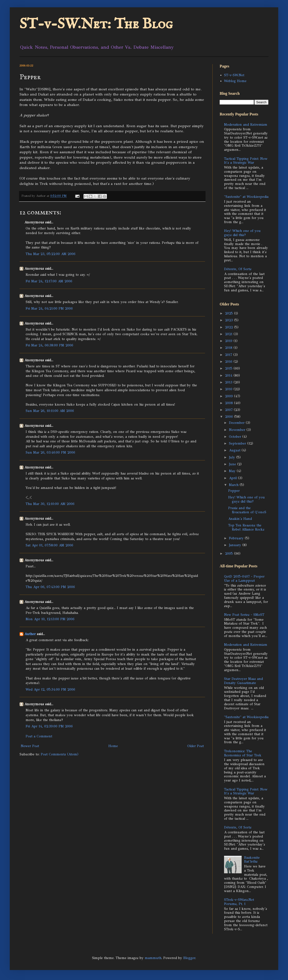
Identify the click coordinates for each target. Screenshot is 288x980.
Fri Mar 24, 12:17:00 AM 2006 (49, 281)
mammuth (153, 958)
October (236, 437)
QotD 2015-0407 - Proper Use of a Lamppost (244, 579)
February (237, 538)
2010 (229, 389)
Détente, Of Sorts (238, 269)
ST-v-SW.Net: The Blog (96, 24)
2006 (230, 417)
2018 (229, 348)
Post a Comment (39, 736)
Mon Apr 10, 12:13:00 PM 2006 (50, 619)
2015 (229, 368)
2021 (229, 334)
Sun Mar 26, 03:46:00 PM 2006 (50, 452)
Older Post (195, 746)
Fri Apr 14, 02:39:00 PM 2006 (49, 726)
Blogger (189, 958)
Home (113, 746)
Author (30, 634)
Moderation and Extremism (246, 125)
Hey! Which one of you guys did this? (242, 233)
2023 (230, 320)
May (233, 471)
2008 (230, 403)
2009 (230, 396)
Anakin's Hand (240, 519)
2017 (229, 355)
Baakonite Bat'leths (252, 860)
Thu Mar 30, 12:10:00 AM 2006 (50, 504)
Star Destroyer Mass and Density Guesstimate (243, 681)
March (234, 485)
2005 (230, 554)
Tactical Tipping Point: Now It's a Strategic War (246, 161)
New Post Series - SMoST (244, 615)
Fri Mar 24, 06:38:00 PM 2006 (49, 345)
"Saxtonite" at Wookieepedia (246, 197)
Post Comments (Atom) (60, 754)
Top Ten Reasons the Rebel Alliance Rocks (246, 527)
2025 (230, 313)
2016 (229, 362)
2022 (230, 327)
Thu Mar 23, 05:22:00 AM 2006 (51, 254)
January (236, 545)
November (238, 430)
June (233, 464)
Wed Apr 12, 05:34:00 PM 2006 (50, 690)
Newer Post (30, 746)
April (233, 478)
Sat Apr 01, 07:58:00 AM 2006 (49, 545)
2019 (229, 341)
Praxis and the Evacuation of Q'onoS (247, 510)
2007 (229, 410)
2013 (229, 382)
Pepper (234, 491)
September (238, 443)
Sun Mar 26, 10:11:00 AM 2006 (50, 411)
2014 (229, 376)
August (235, 450)
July (233, 457)
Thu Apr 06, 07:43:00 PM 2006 (50, 587)
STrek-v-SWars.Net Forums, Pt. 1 (239, 902)
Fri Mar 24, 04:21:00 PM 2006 (49, 309)
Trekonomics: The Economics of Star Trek (243, 753)
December (237, 423)
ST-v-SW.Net (234, 75)
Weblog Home (235, 81)
